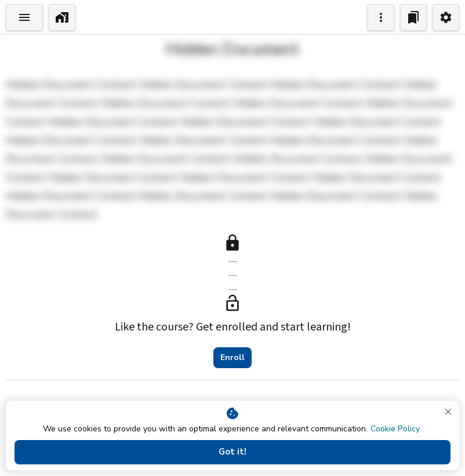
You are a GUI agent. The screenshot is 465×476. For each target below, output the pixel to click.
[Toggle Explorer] (24, 17)
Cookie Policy (395, 429)
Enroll (232, 358)
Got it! (232, 452)
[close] (448, 412)
